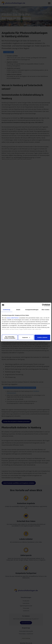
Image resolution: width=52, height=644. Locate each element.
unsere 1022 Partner (13, 318)
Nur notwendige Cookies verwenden (10, 337)
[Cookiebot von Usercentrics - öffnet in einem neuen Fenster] (43, 305)
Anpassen (26, 337)
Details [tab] (18, 310)
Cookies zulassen (42, 337)
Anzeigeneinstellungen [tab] (32, 310)
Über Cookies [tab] (45, 310)
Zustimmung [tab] (6, 310)
